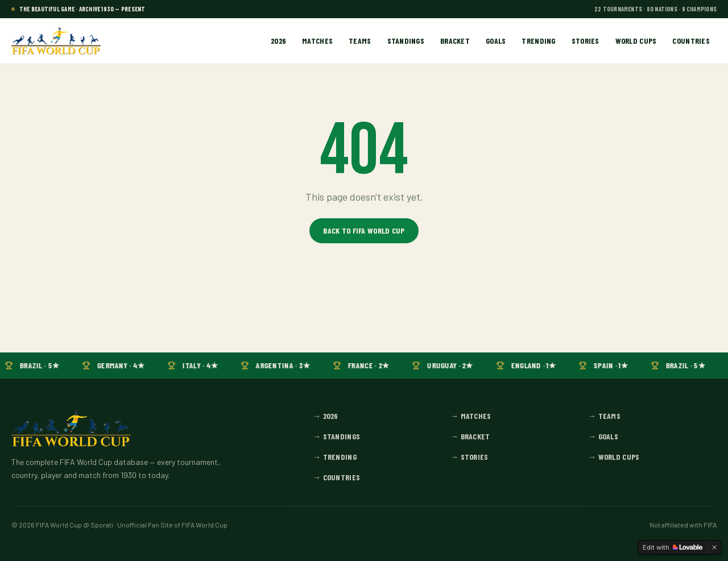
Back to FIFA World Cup (364, 230)
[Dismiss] (714, 547)
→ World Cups (614, 457)
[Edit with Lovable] (673, 547)
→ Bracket (470, 436)
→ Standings (336, 436)
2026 (278, 41)
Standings (406, 41)
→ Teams (604, 416)
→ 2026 (326, 416)
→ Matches (471, 416)
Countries (691, 41)
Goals (496, 41)
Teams (360, 41)
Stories (586, 41)
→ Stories (470, 457)
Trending (538, 41)
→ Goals (603, 436)
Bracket (455, 41)
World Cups (636, 41)
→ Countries (336, 477)
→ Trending (335, 457)
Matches (317, 41)
